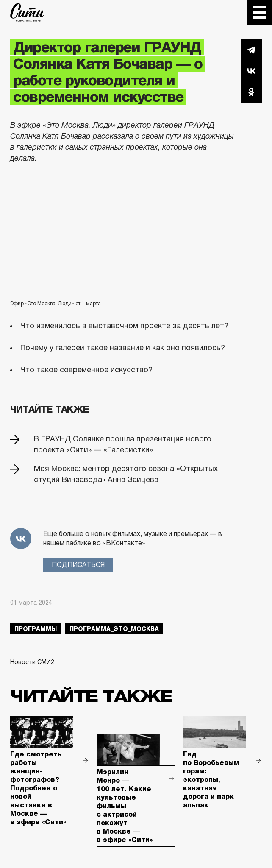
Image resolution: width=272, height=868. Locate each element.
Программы (36, 629)
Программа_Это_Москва (114, 629)
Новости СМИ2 (32, 662)
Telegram (251, 50)
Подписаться (78, 565)
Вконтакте (251, 71)
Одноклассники (251, 92)
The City (27, 12)
